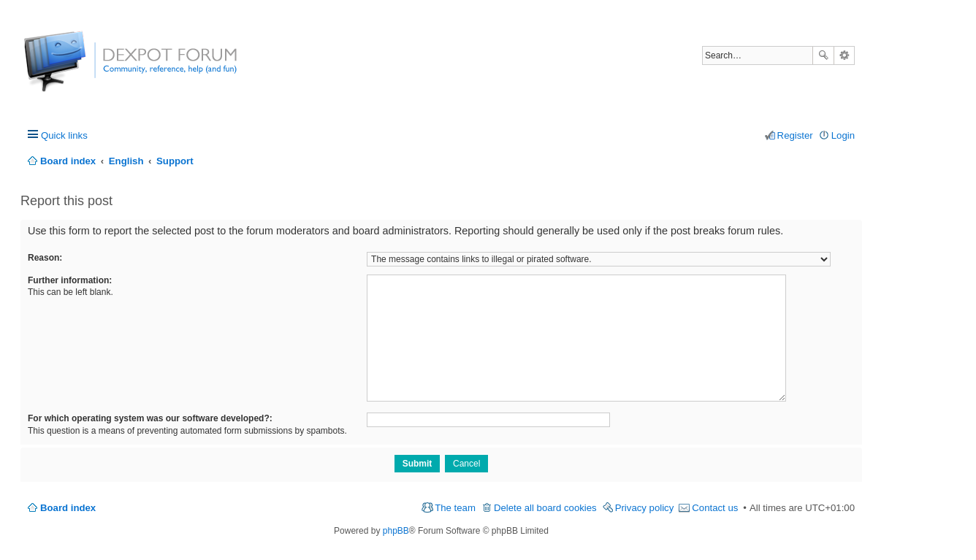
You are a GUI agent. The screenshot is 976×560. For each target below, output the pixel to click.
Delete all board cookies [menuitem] (545, 508)
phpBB (396, 531)
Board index (68, 508)
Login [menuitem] (843, 135)
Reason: (45, 258)
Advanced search (844, 55)
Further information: (70, 280)
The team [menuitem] (455, 508)
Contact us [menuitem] (715, 508)
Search (823, 55)
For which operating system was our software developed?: (150, 418)
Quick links (64, 135)
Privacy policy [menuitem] (645, 508)
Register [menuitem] (795, 135)
